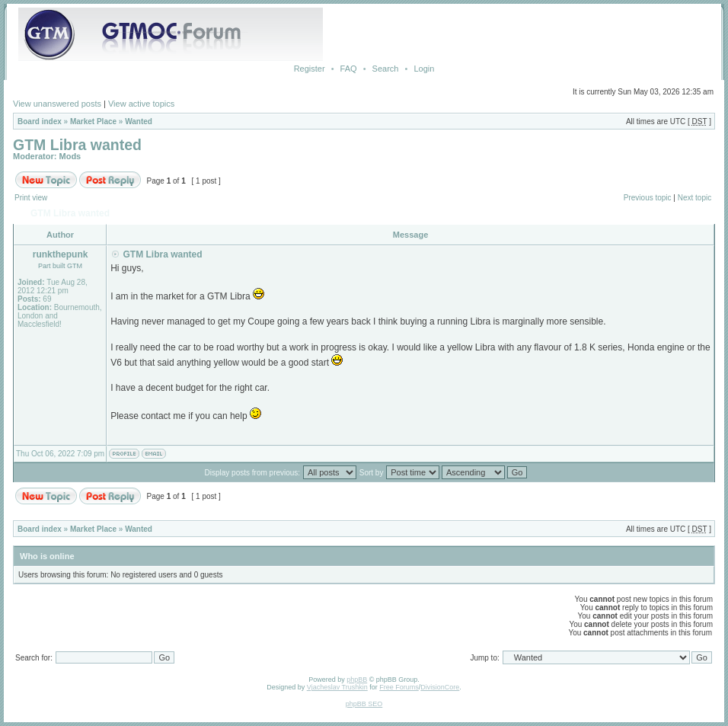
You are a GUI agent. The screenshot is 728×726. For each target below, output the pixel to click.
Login (424, 69)
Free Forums (399, 687)
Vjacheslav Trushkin (337, 687)
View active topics (141, 104)
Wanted (139, 122)
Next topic (694, 198)
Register (310, 69)
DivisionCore (440, 687)
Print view (31, 198)
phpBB (357, 680)
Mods (70, 156)
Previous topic (648, 198)
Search (386, 69)
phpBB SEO (364, 704)
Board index (40, 122)
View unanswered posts (57, 104)
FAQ (349, 69)
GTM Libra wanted (77, 145)
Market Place (93, 122)
